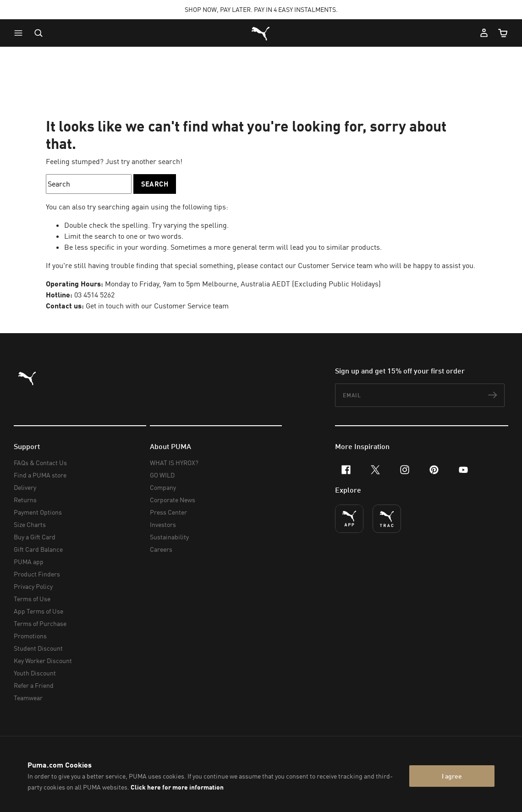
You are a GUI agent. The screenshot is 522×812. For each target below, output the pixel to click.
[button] (21, 33)
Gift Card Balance (38, 549)
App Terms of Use (38, 611)
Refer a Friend (34, 685)
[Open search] (38, 33)
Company (163, 487)
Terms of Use (32, 599)
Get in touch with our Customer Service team (157, 306)
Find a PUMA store (40, 475)
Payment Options (38, 512)
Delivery (25, 487)
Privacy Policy (33, 586)
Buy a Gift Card (35, 537)
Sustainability (169, 537)
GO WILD (162, 475)
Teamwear (28, 698)
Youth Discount (35, 673)
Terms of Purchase (40, 623)
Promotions (30, 636)
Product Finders (37, 574)
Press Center (168, 512)
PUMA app (29, 562)
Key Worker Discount (43, 661)
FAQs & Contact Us (40, 463)
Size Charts (30, 524)
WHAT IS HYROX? (174, 463)
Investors (163, 524)
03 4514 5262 (94, 295)
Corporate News (173, 500)
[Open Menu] (21, 33)
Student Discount (38, 648)
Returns (25, 500)
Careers (161, 549)
